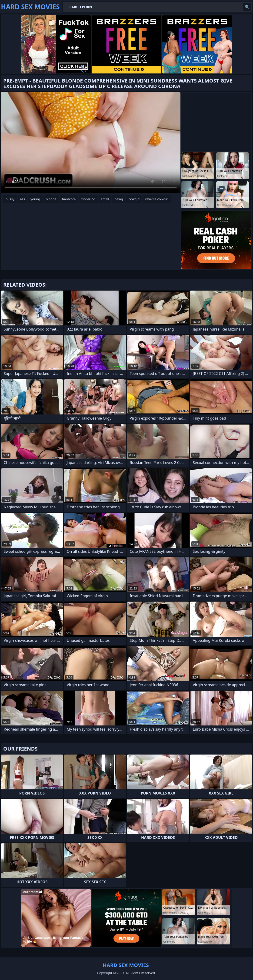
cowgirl (134, 199)
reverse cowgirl (157, 199)
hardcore (69, 199)
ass (22, 199)
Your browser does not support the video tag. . (91, 142)
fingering (88, 199)
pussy (10, 199)
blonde (51, 199)
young (35, 199)
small (105, 199)
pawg (119, 199)
